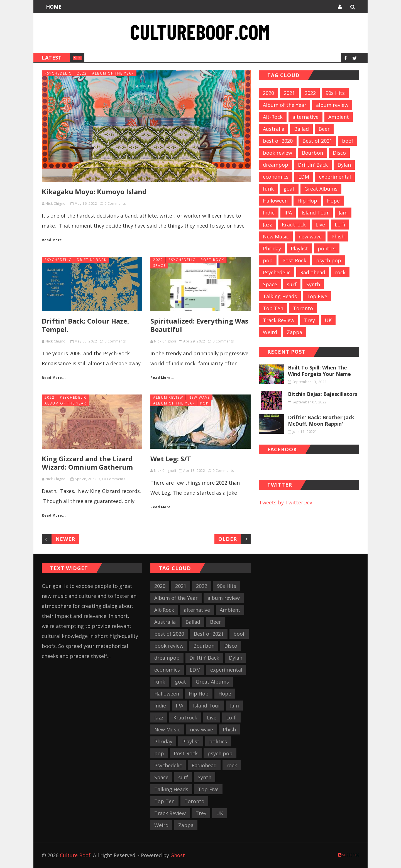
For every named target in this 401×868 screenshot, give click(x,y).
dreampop (276, 165)
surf (292, 284)
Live (320, 225)
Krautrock (294, 225)
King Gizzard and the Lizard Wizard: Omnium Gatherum (87, 463)
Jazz (267, 225)
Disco (339, 153)
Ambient (339, 117)
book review (277, 153)
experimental (335, 177)
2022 (82, 73)
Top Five (317, 296)
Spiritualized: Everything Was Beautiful (199, 325)
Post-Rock (212, 260)
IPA (288, 213)
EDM (304, 177)
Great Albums (321, 189)
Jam (343, 213)
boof (348, 141)
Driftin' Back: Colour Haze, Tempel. (85, 325)
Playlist (299, 248)
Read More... (54, 240)
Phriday (272, 248)
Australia (274, 129)
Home (54, 7)
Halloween (275, 201)
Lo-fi (340, 225)
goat (289, 189)
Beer (324, 129)
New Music (276, 236)
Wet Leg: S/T (171, 459)
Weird (270, 332)
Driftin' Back (92, 260)
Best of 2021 (317, 141)
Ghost (178, 855)
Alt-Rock (273, 117)
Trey (310, 320)
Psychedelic (58, 73)
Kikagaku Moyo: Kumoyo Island (94, 192)
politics (327, 248)
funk (268, 189)
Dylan (344, 165)
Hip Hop (307, 201)
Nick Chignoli (57, 204)
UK (328, 320)
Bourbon (312, 153)
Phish (338, 236)
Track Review (279, 320)
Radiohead (313, 272)
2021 (289, 93)
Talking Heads (280, 296)
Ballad (301, 129)
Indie (269, 213)
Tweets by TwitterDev (286, 502)
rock (340, 272)
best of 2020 (278, 141)
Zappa (294, 332)
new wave (199, 397)
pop (204, 403)
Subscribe (349, 855)
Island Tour (315, 213)
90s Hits (335, 93)
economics (276, 177)
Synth (313, 284)
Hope (333, 201)
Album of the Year (113, 73)
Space (159, 266)
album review (168, 397)
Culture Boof (75, 855)
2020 (268, 93)
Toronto (303, 308)
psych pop (329, 260)
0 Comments (115, 204)
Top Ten (273, 308)
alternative (305, 117)
